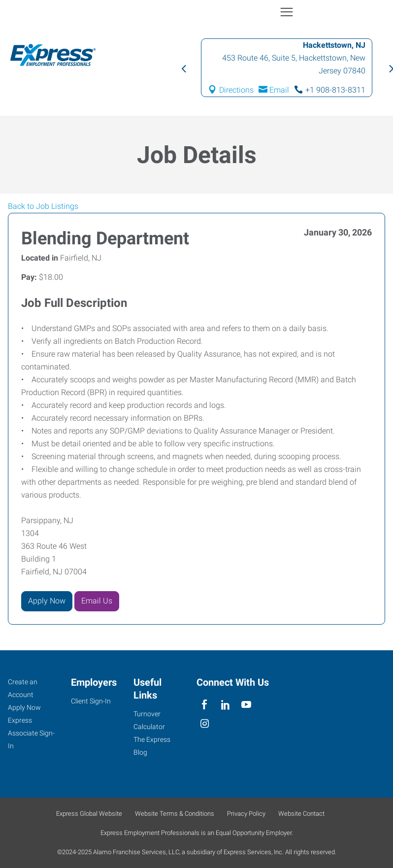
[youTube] (246, 705)
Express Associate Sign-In (31, 733)
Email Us (97, 601)
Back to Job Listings (43, 206)
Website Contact (301, 814)
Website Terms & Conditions (175, 814)
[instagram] (205, 724)
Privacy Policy (246, 814)
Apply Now (47, 601)
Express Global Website (89, 814)
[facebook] (205, 705)
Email (279, 90)
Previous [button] (183, 68)
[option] (287, 68)
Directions (236, 90)
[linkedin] (225, 705)
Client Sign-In (91, 701)
